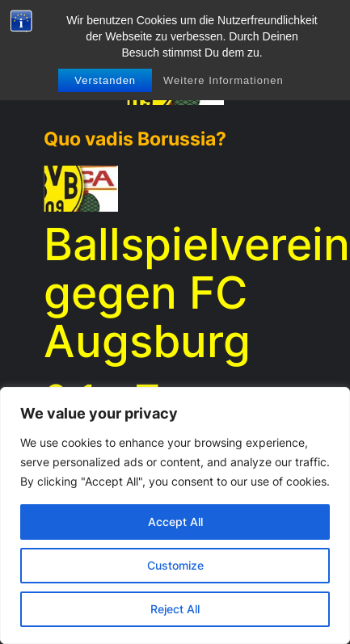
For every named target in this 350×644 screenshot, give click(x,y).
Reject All (175, 609)
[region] (175, 516)
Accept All (175, 522)
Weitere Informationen (223, 80)
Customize (175, 565)
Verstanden (105, 80)
